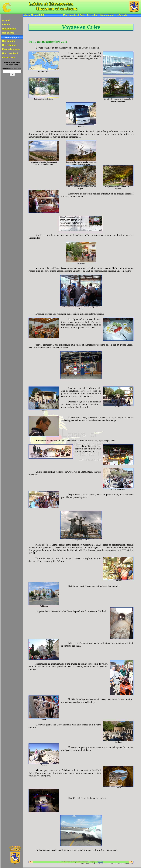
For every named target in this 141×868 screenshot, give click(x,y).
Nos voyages (12, 37)
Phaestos (44, 765)
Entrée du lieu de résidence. (44, 99)
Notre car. (81, 126)
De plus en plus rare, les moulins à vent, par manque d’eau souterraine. (81, 163)
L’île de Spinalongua (118, 489)
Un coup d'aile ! (44, 71)
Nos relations (9, 45)
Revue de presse (11, 49)
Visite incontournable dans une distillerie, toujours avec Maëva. (81, 308)
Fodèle (44, 719)
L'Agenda (122, 15)
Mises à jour (107, 15)
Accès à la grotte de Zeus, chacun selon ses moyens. (81, 188)
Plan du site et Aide (74, 15)
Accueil (6, 20)
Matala (118, 788)
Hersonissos (81, 263)
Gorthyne (118, 742)
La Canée (118, 581)
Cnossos (44, 410)
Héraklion (118, 407)
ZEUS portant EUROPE (81, 540)
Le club (6, 25)
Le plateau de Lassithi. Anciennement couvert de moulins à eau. (44, 163)
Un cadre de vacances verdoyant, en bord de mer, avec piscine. (118, 100)
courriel (101, 862)
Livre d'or (93, 15)
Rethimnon (44, 606)
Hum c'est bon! (10, 53)
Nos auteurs (9, 41)
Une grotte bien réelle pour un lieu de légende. (118, 188)
